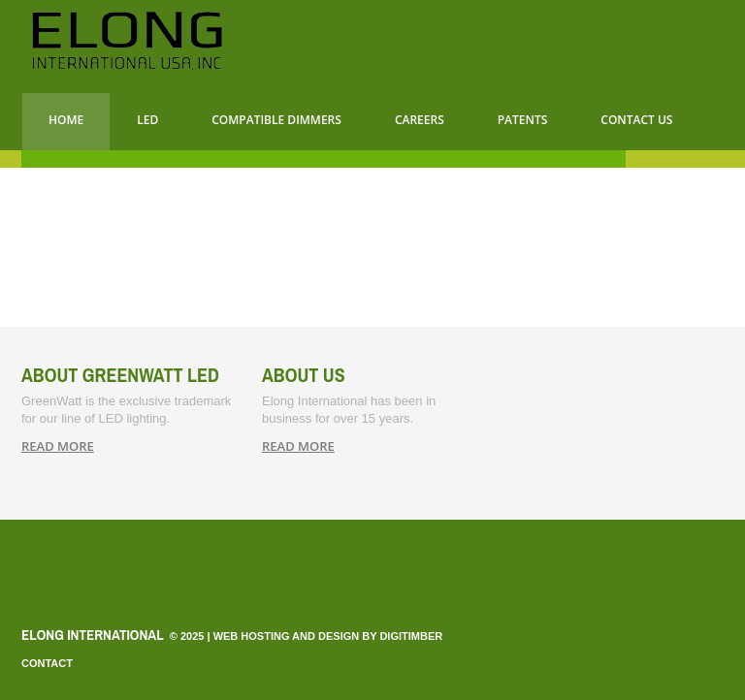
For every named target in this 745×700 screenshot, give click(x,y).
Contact (47, 663)
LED (147, 120)
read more (58, 446)
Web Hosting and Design (287, 636)
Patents (523, 120)
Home (66, 120)
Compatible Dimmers (276, 120)
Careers (420, 120)
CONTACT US (636, 120)
